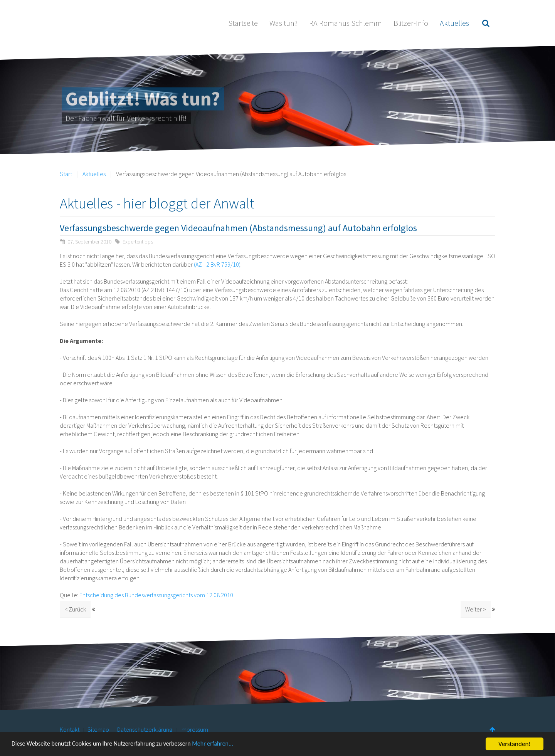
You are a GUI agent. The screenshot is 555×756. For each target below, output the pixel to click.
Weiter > (476, 609)
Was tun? (283, 23)
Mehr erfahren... (226, 747)
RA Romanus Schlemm (346, 23)
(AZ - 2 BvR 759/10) (217, 264)
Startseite (243, 23)
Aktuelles (454, 23)
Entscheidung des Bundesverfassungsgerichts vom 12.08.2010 (156, 595)
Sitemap (98, 729)
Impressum (194, 729)
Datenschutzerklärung (145, 729)
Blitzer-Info (411, 23)
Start (66, 174)
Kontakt (70, 729)
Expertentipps (138, 242)
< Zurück (75, 609)
